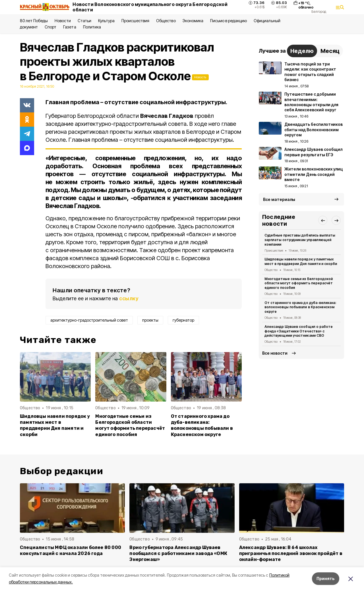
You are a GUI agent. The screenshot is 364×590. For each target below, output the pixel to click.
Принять (326, 578)
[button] (323, 220)
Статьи (84, 21)
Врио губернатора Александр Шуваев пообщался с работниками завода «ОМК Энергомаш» (178, 553)
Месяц (330, 51)
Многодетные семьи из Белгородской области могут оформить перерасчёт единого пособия (130, 425)
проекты (150, 320)
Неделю (302, 51)
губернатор (183, 320)
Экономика (193, 21)
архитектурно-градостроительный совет (89, 320)
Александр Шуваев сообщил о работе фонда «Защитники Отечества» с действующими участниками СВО (299, 331)
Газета (70, 27)
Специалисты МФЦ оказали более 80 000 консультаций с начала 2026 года (71, 550)
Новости (63, 21)
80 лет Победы (34, 21)
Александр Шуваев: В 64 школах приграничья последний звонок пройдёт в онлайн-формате (291, 553)
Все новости (275, 353)
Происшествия (135, 21)
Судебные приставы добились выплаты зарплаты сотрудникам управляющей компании (300, 240)
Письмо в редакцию (228, 21)
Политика (92, 27)
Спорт (50, 27)
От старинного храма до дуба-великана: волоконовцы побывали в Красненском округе (202, 425)
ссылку (129, 298)
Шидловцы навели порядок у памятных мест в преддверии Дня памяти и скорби (55, 425)
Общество (166, 21)
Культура (106, 21)
